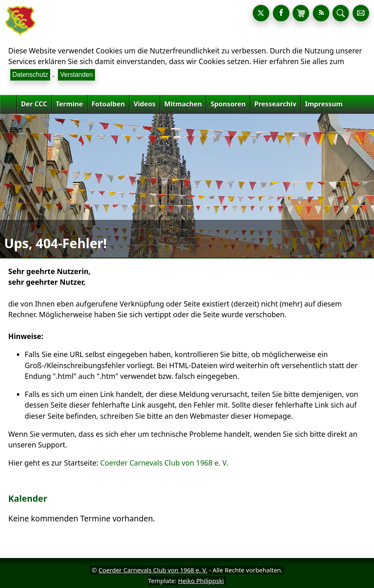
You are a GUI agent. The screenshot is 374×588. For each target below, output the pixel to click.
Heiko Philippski (201, 581)
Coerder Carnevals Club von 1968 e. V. (164, 463)
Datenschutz (30, 75)
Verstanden (76, 75)
